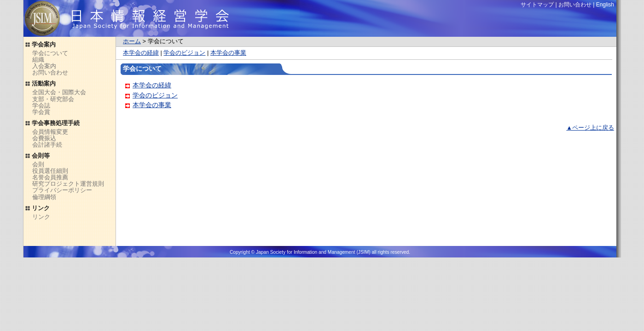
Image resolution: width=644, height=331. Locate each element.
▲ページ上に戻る (590, 128)
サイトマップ (537, 5)
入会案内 (44, 66)
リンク (41, 217)
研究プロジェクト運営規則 (68, 184)
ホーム (132, 41)
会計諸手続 (47, 145)
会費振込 (44, 138)
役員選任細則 (50, 171)
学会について (50, 53)
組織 (38, 60)
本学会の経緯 (141, 53)
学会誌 (41, 106)
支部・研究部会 (53, 99)
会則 (38, 164)
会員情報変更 (50, 132)
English (605, 5)
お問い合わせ (50, 72)
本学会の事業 (228, 53)
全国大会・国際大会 (59, 92)
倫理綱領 (44, 197)
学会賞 (41, 112)
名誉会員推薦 (50, 177)
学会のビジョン (184, 53)
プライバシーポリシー (62, 190)
